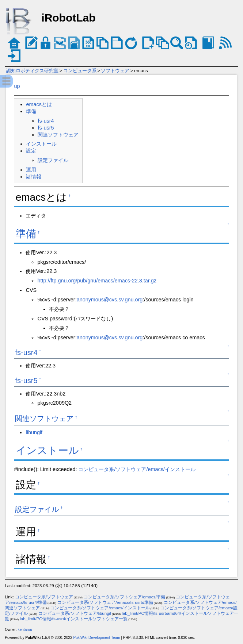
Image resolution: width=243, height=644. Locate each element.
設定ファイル (53, 160)
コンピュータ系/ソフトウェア (44, 597)
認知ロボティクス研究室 (32, 71)
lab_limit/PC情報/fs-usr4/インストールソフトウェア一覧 (74, 619)
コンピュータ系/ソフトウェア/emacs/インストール (137, 469)
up (17, 86)
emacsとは (39, 104)
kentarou (25, 630)
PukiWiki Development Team (97, 638)
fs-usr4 (46, 121)
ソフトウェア (115, 71)
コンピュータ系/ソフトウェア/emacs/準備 (125, 597)
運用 (31, 170)
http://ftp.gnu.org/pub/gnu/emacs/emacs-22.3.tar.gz (97, 281)
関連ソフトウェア (58, 135)
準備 (31, 111)
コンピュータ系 (80, 71)
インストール (41, 144)
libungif (34, 432)
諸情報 (34, 177)
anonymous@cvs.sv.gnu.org (110, 300)
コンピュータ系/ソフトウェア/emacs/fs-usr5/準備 (105, 602)
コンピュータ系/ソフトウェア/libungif (75, 613)
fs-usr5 (46, 128)
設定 (31, 151)
